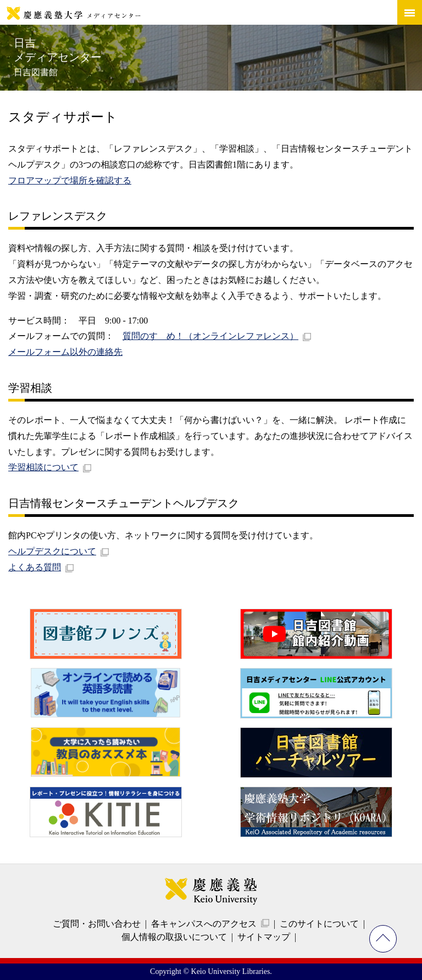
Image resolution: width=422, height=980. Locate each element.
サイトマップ (264, 937)
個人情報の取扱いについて (174, 937)
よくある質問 (35, 567)
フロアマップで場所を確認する (70, 180)
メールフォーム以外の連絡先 (65, 352)
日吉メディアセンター (58, 57)
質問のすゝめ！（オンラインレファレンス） (210, 336)
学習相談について (43, 467)
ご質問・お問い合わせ (97, 924)
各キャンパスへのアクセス (204, 924)
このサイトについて (319, 924)
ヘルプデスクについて (52, 551)
